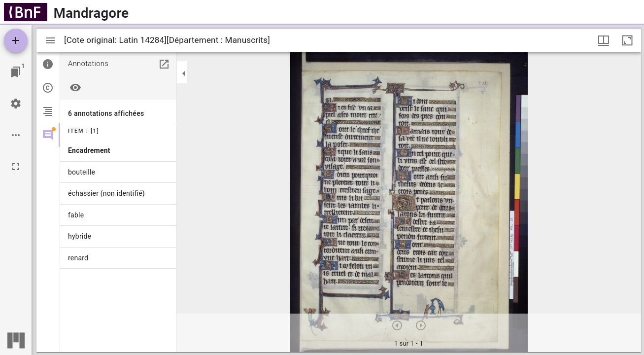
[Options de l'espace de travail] (16, 135)
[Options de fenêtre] (604, 40)
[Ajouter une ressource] (16, 40)
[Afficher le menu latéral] (50, 40)
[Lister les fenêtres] (16, 72)
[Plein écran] (16, 167)
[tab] (48, 64)
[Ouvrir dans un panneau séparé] (164, 64)
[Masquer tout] (75, 88)
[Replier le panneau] (184, 73)
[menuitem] (118, 151)
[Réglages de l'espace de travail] (16, 104)
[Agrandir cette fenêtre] (627, 40)
